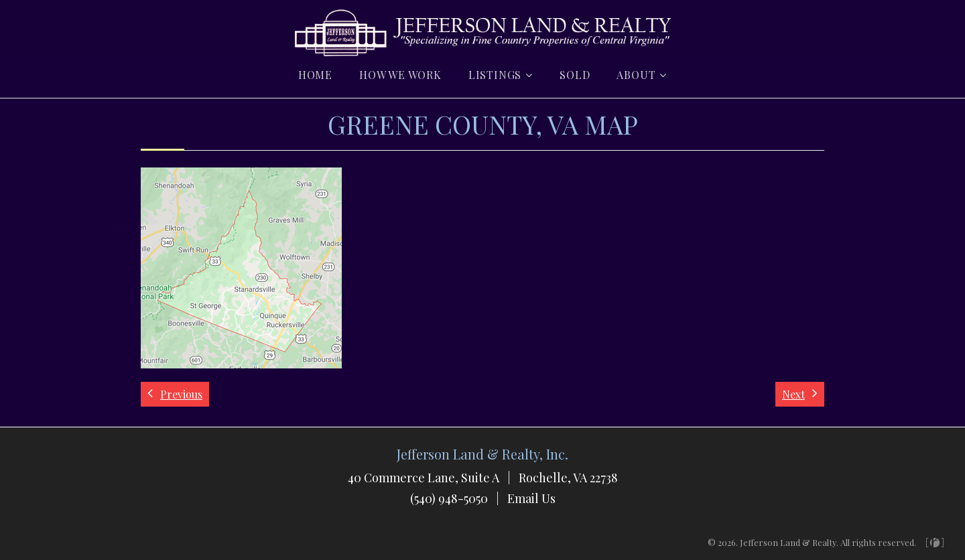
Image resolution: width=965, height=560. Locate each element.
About (636, 75)
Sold (575, 75)
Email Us (531, 498)
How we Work (400, 75)
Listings (495, 75)
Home (315, 75)
